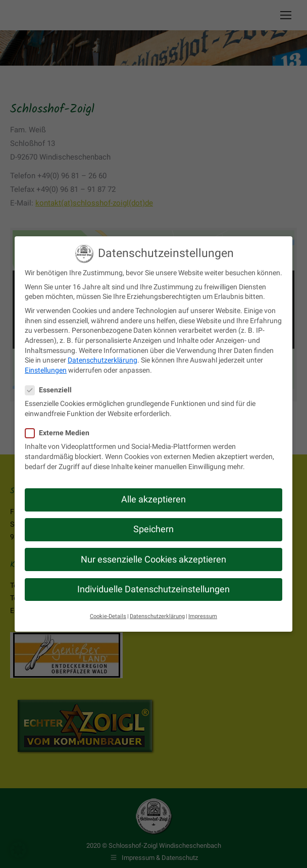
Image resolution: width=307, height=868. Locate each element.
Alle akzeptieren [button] (153, 499)
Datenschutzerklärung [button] (157, 616)
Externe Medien (60, 433)
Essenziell (52, 390)
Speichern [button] (153, 529)
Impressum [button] (203, 616)
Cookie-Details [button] (108, 616)
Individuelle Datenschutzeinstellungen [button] (153, 589)
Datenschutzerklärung (103, 360)
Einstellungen (46, 370)
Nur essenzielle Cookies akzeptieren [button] (153, 559)
